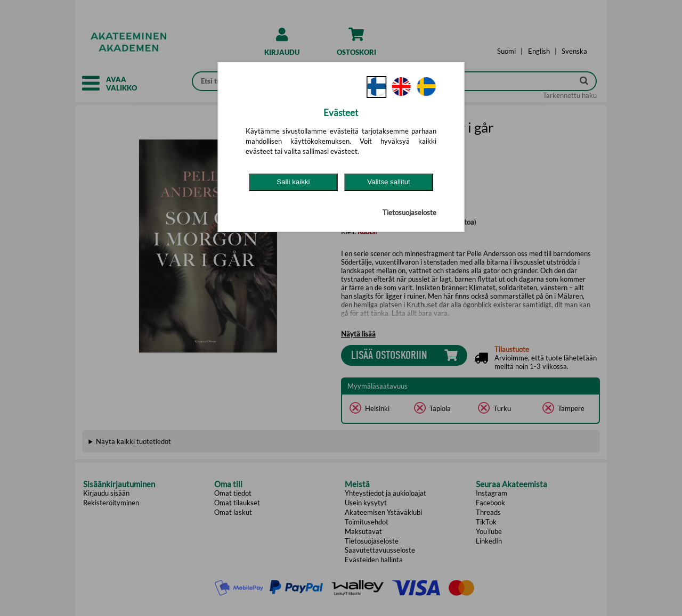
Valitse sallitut (389, 182)
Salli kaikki (293, 182)
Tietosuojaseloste (409, 212)
